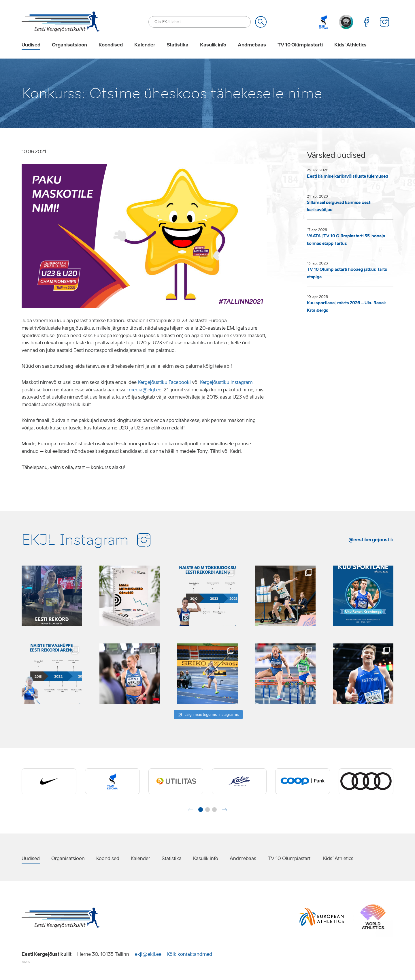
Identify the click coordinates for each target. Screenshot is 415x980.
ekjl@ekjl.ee (148, 954)
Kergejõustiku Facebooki (164, 382)
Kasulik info (213, 45)
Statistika (178, 45)
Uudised (31, 45)
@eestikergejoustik (371, 540)
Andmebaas (252, 45)
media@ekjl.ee (145, 390)
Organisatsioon (69, 45)
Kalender (145, 45)
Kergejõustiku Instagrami (227, 382)
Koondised (111, 45)
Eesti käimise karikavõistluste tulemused (348, 176)
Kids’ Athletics (350, 45)
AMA (26, 962)
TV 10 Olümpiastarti (300, 45)
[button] (201, 810)
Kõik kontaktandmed (190, 954)
